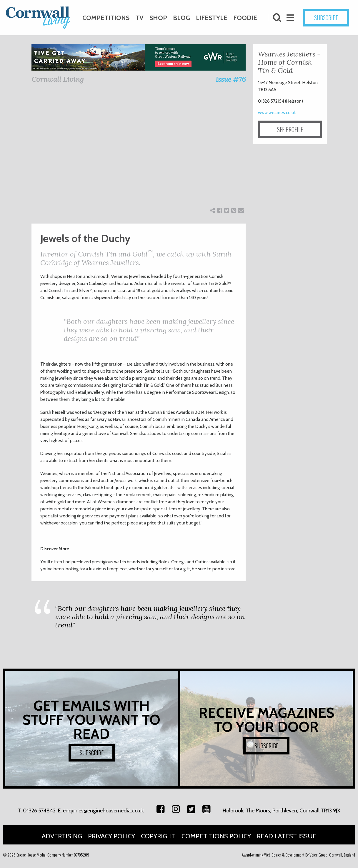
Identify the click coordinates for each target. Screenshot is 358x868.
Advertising (62, 836)
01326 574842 (39, 811)
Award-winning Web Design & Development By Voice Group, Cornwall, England (298, 855)
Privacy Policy (111, 836)
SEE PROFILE (290, 129)
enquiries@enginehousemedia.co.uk (103, 811)
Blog (182, 18)
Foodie (245, 18)
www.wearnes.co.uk (277, 113)
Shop (158, 18)
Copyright (158, 836)
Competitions (106, 18)
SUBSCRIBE (326, 18)
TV (139, 18)
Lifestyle (212, 18)
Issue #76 (231, 79)
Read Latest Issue (287, 836)
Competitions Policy (216, 836)
